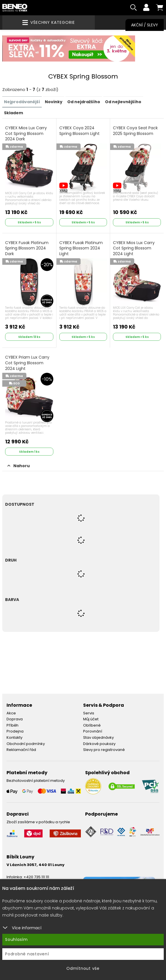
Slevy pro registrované (104, 750)
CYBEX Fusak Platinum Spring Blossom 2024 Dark (27, 249)
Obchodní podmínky (26, 744)
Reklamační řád (21, 750)
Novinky (54, 103)
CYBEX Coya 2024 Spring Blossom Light (79, 131)
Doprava (15, 720)
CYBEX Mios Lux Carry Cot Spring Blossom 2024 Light (134, 249)
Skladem (13, 113)
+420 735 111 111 (36, 878)
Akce (11, 713)
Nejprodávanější (22, 103)
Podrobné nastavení (27, 954)
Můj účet (91, 720)
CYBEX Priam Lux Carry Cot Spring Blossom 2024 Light (27, 363)
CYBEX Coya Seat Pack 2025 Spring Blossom (135, 131)
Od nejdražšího (84, 103)
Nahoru (19, 466)
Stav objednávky (98, 738)
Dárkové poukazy (99, 744)
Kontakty (14, 738)
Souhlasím (16, 939)
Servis (89, 713)
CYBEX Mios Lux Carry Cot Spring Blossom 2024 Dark (26, 134)
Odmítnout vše (83, 968)
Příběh (12, 726)
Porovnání (93, 732)
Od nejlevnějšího (123, 103)
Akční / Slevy (145, 25)
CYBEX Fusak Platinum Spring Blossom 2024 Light (81, 249)
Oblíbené (92, 726)
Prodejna (15, 732)
